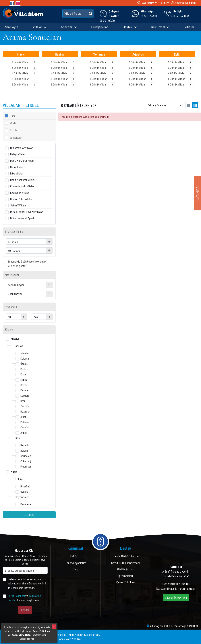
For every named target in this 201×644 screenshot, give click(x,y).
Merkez (24, 369)
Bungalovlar (100, 27)
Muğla (14, 472)
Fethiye (20, 479)
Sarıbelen (26, 456)
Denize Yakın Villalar (21, 199)
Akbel (24, 433)
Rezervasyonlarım (183, 3)
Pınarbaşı (26, 466)
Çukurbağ (26, 461)
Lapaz (24, 380)
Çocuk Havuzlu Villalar (22, 186)
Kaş (18, 438)
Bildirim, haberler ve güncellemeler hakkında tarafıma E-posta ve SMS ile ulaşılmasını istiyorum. (27, 583)
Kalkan (19, 346)
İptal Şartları (126, 576)
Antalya (15, 338)
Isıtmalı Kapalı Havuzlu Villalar (26, 212)
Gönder (25, 610)
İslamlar (25, 353)
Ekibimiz (75, 556)
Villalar (40, 27)
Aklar (23, 417)
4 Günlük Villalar (25, 73)
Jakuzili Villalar (18, 205)
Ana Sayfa (11, 27)
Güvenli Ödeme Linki (176, 598)
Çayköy (25, 427)
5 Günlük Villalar (25, 79)
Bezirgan (25, 411)
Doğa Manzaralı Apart (22, 218)
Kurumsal (160, 27)
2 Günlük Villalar (25, 62)
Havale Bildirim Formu (126, 556)
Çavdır (24, 385)
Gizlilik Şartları (126, 569)
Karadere (26, 504)
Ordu (23, 401)
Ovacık (24, 492)
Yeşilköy (25, 406)
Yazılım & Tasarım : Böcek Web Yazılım (57, 639)
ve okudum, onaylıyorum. (24, 598)
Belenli (24, 450)
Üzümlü (24, 364)
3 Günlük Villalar (25, 68)
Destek (130, 27)
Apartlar (69, 27)
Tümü (13, 116)
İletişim (189, 27)
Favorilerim (146, 3)
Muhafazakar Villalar (21, 148)
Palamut (25, 422)
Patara (24, 390)
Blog (75, 569)
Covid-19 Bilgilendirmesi (126, 563)
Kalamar (25, 358)
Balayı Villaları (18, 154)
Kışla (23, 374)
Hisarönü (25, 486)
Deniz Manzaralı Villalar (23, 180)
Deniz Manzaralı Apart (22, 160)
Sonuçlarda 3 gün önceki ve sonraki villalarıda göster (27, 264)
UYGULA (29, 515)
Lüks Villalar (17, 173)
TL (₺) (163, 3)
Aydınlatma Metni (21, 635)
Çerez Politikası (16, 596)
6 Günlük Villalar (25, 84)
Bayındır (25, 445)
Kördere (25, 395)
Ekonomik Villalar (20, 192)
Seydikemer (22, 497)
